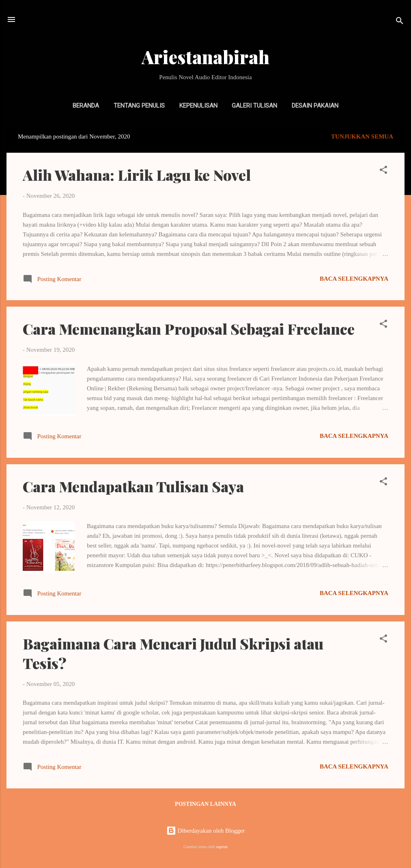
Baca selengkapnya (354, 279)
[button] (383, 171)
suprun (222, 847)
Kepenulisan (198, 106)
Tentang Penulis (139, 106)
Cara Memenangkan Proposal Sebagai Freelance (189, 329)
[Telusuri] (400, 22)
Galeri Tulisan (254, 106)
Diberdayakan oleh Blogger (206, 831)
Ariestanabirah (205, 57)
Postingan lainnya (205, 804)
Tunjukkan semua (362, 136)
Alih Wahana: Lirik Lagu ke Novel (137, 175)
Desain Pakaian (315, 106)
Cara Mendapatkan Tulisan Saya (133, 486)
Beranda (86, 106)
